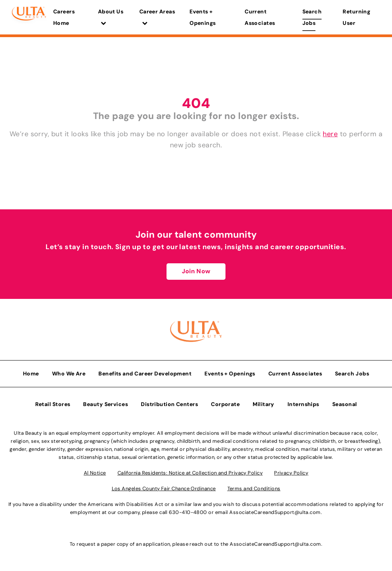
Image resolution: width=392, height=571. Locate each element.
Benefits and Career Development (145, 374)
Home (31, 374)
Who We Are (69, 374)
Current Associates (260, 17)
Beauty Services (105, 404)
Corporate (225, 404)
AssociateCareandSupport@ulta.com (275, 512)
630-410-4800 (188, 512)
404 (196, 103)
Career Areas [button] (157, 17)
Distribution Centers (169, 404)
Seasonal (345, 404)
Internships (303, 404)
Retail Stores (53, 404)
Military (264, 404)
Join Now (196, 271)
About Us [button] (111, 17)
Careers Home (64, 17)
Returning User (356, 17)
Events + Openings (203, 17)
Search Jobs (312, 17)
